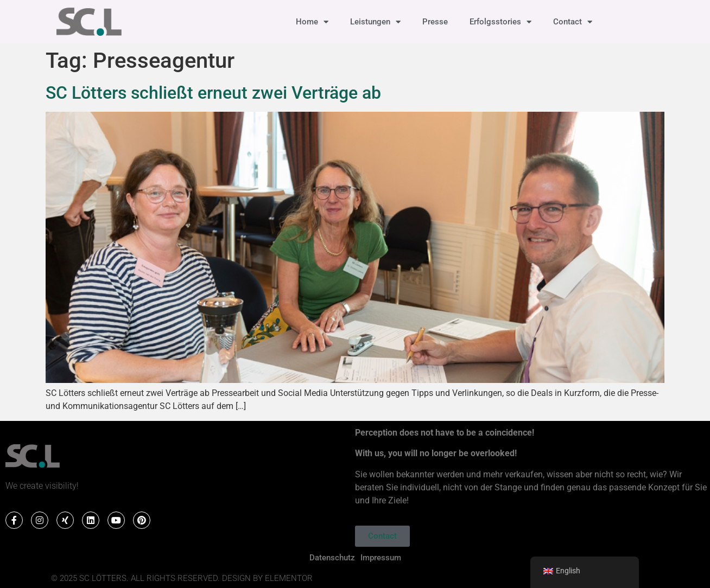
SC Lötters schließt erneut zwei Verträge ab (213, 93)
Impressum (381, 558)
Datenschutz (332, 558)
